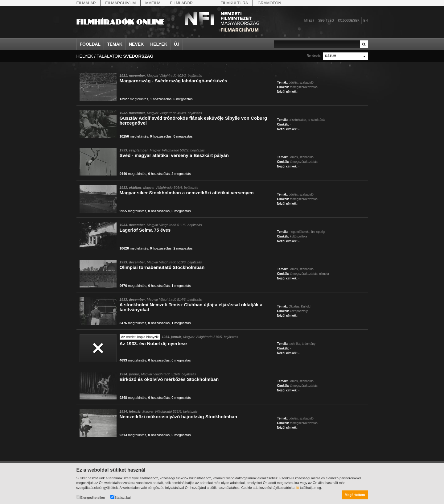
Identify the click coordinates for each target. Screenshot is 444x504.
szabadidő (306, 83)
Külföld (306, 306)
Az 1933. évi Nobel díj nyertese (153, 343)
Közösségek (349, 21)
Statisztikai (121, 497)
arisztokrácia (317, 120)
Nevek (136, 44)
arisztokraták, (298, 120)
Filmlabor (181, 3)
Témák (115, 44)
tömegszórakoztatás (304, 87)
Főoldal (90, 44)
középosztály (299, 311)
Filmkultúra (234, 3)
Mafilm (153, 3)
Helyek (159, 44)
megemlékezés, (299, 232)
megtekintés (134, 99)
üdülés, (294, 83)
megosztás (183, 99)
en (366, 21)
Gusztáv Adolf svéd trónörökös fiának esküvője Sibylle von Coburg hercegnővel (193, 120)
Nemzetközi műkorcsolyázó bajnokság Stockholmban (179, 417)
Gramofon (269, 3)
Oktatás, (294, 306)
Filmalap (86, 3)
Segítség (326, 21)
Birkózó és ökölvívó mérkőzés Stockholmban (169, 379)
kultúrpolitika (298, 236)
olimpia (324, 274)
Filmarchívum (120, 3)
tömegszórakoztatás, (304, 274)
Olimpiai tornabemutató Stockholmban (162, 267)
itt (298, 488)
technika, (295, 344)
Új (177, 44)
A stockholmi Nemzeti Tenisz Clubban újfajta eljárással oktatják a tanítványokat (191, 307)
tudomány (309, 344)
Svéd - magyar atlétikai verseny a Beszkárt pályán (174, 155)
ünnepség (318, 232)
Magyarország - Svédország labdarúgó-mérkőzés (173, 81)
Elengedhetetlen (91, 497)
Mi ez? (309, 21)
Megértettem (355, 495)
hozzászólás (161, 99)
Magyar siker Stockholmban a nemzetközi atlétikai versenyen (187, 193)
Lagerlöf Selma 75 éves (145, 230)
